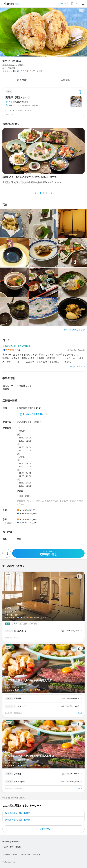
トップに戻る (43, 829)
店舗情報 (65, 80)
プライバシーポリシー (21, 855)
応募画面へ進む (48, 553)
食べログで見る (76, 366)
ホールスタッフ (20, 631)
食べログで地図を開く (33, 414)
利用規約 (6, 855)
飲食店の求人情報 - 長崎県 (18, 820)
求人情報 (22, 80)
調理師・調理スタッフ (18, 98)
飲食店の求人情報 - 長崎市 (18, 813)
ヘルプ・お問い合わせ (12, 847)
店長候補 (17, 698)
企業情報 (37, 855)
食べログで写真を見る (73, 330)
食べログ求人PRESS (11, 842)
